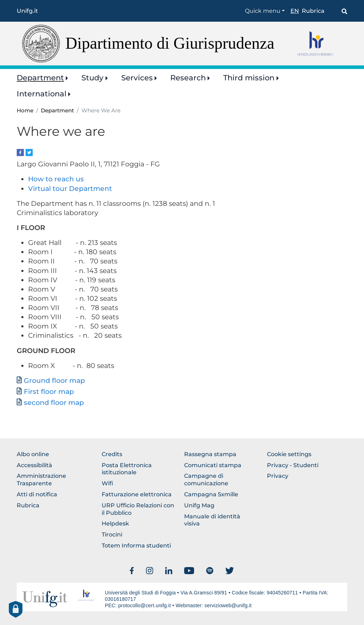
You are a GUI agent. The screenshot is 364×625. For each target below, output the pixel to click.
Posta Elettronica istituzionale (127, 469)
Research (188, 78)
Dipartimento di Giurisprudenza (170, 43)
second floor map (54, 403)
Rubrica (313, 11)
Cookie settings (289, 454)
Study (92, 78)
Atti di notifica (37, 494)
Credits (112, 454)
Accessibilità (34, 465)
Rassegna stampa (210, 454)
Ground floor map (54, 381)
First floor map (49, 392)
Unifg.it (27, 11)
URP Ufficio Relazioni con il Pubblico (138, 509)
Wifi (107, 483)
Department (40, 78)
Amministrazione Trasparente (41, 480)
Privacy (278, 476)
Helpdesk (115, 523)
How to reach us (56, 179)
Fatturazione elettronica (137, 494)
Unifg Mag (199, 505)
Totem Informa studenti (136, 546)
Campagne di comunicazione (206, 480)
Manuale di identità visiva (212, 520)
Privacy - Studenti (293, 465)
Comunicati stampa (213, 465)
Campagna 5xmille (211, 494)
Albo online (33, 454)
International (42, 94)
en (295, 11)
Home (25, 111)
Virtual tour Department (70, 189)
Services (137, 78)
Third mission (249, 78)
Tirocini (112, 535)
